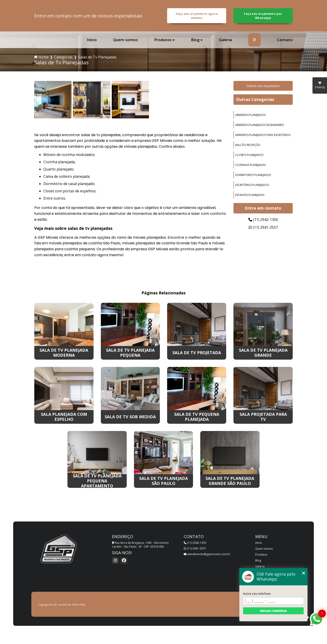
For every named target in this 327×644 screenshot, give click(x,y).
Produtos (163, 40)
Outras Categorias (255, 99)
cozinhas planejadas (250, 165)
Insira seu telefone (257, 594)
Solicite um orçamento (263, 86)
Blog (195, 40)
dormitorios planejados (253, 175)
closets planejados (249, 155)
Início (92, 40)
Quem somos (125, 40)
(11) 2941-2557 (263, 227)
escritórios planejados (252, 185)
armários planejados (250, 115)
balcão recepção (248, 145)
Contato (285, 40)
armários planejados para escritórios (263, 135)
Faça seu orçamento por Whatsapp (263, 16)
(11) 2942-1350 (263, 220)
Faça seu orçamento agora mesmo (197, 16)
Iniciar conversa (273, 611)
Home (43, 57)
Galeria (225, 40)
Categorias (63, 57)
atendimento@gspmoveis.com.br (207, 554)
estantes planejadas (250, 195)
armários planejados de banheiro (260, 125)
